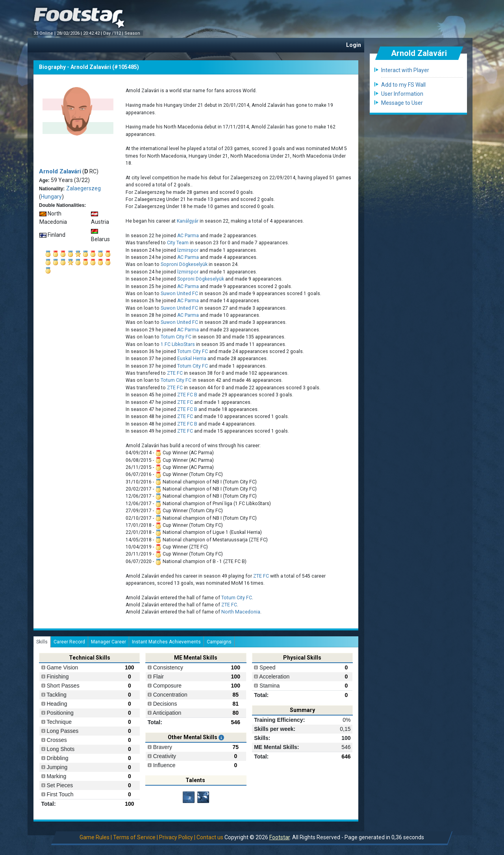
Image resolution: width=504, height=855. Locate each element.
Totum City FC (176, 337)
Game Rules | (96, 837)
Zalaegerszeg (83, 188)
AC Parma (188, 236)
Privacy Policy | (177, 837)
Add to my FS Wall (403, 85)
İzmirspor (188, 250)
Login (354, 45)
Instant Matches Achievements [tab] (166, 642)
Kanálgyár (188, 221)
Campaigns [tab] (219, 642)
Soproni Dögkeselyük (184, 264)
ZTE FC (175, 373)
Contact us (210, 837)
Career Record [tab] (69, 642)
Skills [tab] (42, 642)
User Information (402, 94)
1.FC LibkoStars (178, 344)
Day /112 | (114, 33)
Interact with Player (405, 70)
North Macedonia (241, 612)
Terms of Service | (135, 837)
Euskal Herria (192, 359)
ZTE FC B (187, 395)
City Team (178, 243)
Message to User (402, 103)
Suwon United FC (179, 294)
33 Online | (45, 33)
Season (133, 33)
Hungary (51, 197)
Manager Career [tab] (108, 642)
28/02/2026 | (70, 33)
